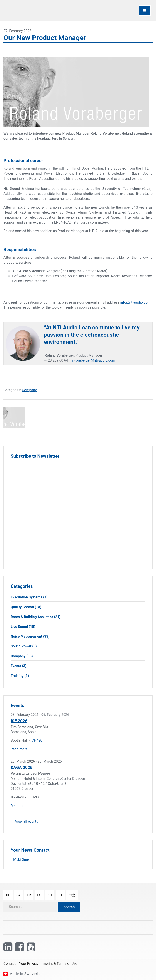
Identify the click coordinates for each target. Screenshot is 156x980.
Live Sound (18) (23, 627)
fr (29, 895)
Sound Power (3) (24, 646)
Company (29, 390)
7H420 (37, 740)
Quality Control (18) (26, 607)
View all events (27, 821)
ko (50, 895)
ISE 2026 (19, 721)
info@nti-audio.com (135, 302)
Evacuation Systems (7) (29, 597)
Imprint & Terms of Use (60, 964)
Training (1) (20, 676)
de (8, 895)
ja (19, 895)
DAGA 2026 (22, 767)
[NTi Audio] (40, 11)
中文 (72, 895)
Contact (10, 964)
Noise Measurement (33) (30, 636)
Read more (19, 749)
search (69, 907)
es (39, 895)
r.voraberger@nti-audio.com (94, 360)
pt (60, 895)
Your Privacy (29, 964)
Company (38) (22, 656)
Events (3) (18, 666)
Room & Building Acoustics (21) (36, 617)
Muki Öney (21, 860)
